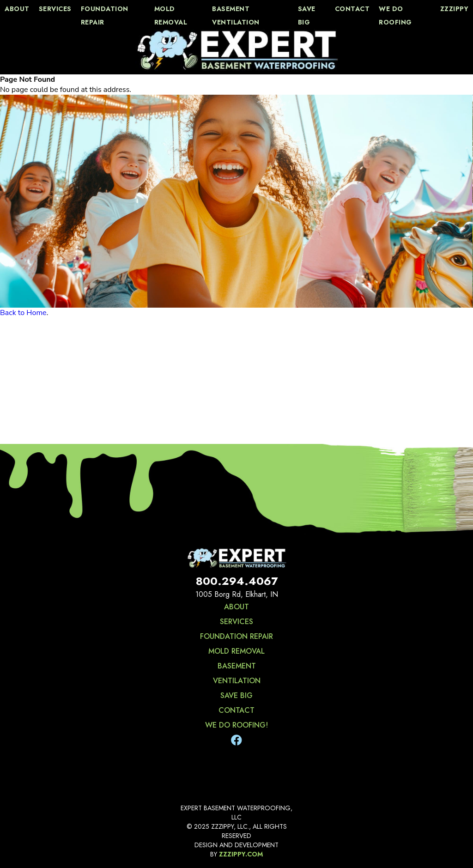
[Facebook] (236, 741)
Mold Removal (171, 15)
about (17, 9)
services (55, 9)
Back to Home (23, 313)
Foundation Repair (105, 15)
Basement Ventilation (236, 15)
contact (352, 9)
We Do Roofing (395, 15)
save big (307, 15)
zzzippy (455, 9)
